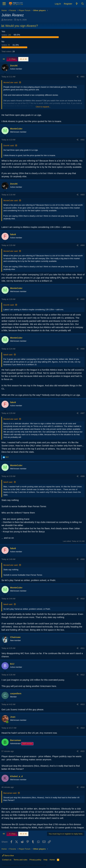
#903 (82, 195)
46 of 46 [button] (23, 59)
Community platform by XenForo (24, 865)
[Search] (82, 4)
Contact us (7, 860)
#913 (82, 704)
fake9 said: (8, 355)
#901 (82, 77)
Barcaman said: (10, 793)
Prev (12, 59)
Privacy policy (35, 860)
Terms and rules (20, 860)
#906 (82, 349)
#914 (82, 728)
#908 (82, 476)
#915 (82, 751)
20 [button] (6, 35)
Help (46, 860)
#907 (82, 413)
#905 (82, 299)
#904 (82, 245)
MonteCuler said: (11, 82)
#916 (82, 787)
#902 (82, 140)
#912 (82, 675)
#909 (82, 559)
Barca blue (8, 855)
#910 (82, 599)
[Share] (78, 77)
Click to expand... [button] (43, 107)
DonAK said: (9, 146)
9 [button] (6, 45)
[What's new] (77, 4)
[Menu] (4, 4)
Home (52, 860)
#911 (82, 648)
